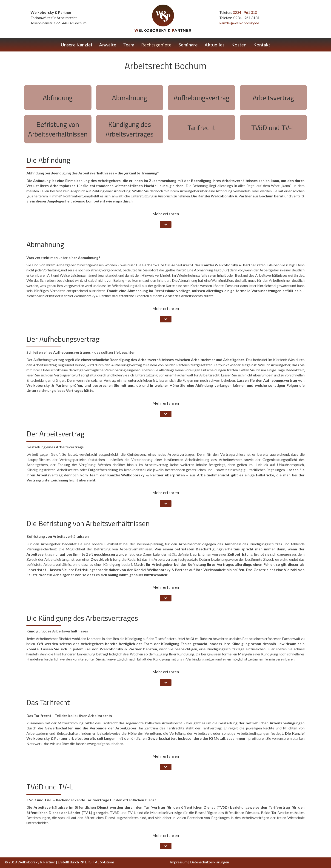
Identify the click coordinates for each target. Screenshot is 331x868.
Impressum (179, 862)
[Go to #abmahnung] (130, 98)
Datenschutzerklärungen (210, 862)
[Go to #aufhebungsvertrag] (201, 98)
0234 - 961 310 (245, 12)
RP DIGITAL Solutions (97, 862)
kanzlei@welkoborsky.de (239, 23)
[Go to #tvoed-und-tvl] (273, 128)
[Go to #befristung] (58, 129)
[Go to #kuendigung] (130, 129)
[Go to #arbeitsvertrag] (273, 98)
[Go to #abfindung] (58, 98)
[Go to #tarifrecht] (201, 128)
